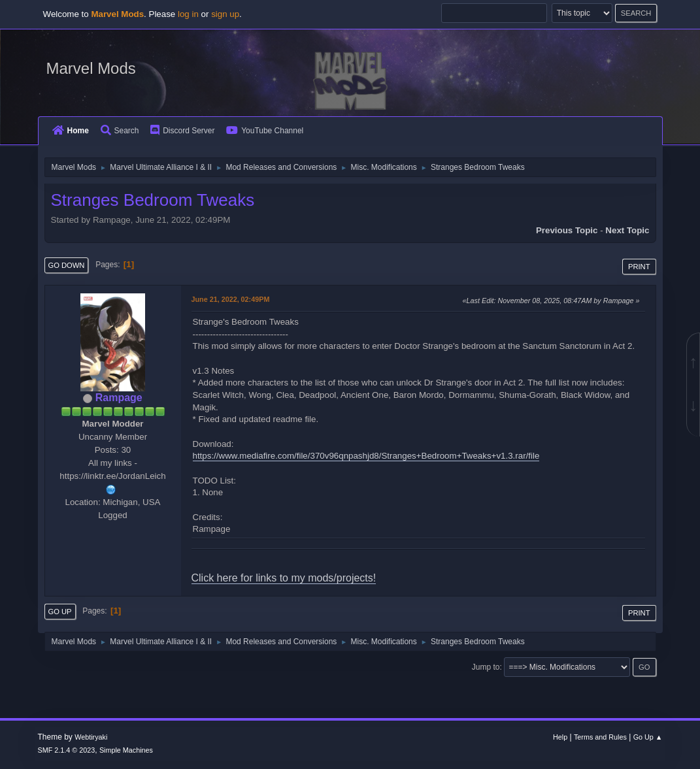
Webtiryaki (91, 737)
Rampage (119, 398)
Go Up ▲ (648, 737)
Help (560, 737)
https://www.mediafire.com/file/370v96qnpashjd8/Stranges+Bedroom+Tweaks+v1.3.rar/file (366, 456)
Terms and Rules (600, 737)
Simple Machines (126, 750)
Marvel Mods (91, 68)
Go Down (67, 265)
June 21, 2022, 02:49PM (231, 299)
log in (188, 14)
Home (71, 131)
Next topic (627, 230)
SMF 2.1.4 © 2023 (67, 750)
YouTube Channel (265, 131)
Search (120, 131)
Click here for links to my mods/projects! (284, 578)
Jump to (486, 667)
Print (639, 267)
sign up (225, 14)
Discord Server (182, 131)
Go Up (60, 612)
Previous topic (567, 230)
